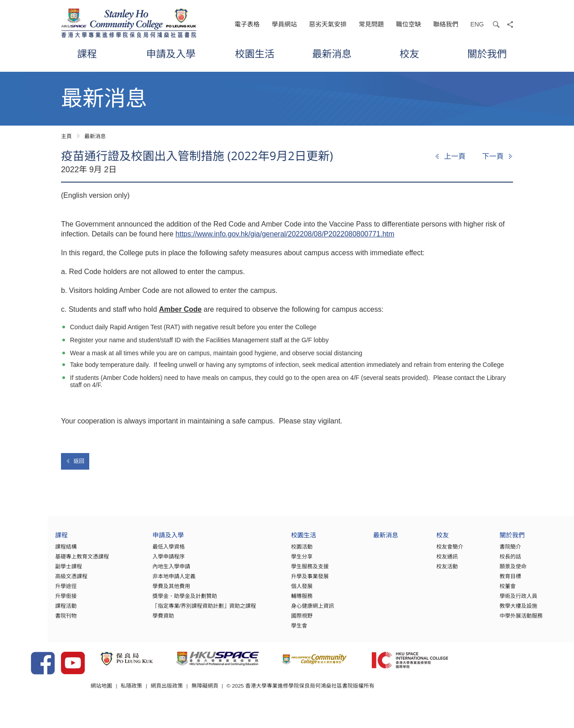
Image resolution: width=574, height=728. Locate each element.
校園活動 (278, 552)
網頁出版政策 (213, 701)
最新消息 (332, 54)
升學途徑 (34, 592)
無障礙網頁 (251, 701)
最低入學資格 (139, 552)
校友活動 (427, 572)
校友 (409, 54)
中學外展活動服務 (503, 621)
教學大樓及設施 (500, 611)
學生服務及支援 (286, 572)
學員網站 (284, 24)
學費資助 (134, 621)
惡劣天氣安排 (328, 24)
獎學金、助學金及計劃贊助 (156, 602)
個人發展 (278, 592)
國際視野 (278, 621)
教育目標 (492, 582)
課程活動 (34, 611)
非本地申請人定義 (145, 582)
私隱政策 (177, 701)
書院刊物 (34, 621)
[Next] (498, 157)
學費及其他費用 (142, 592)
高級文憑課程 (39, 582)
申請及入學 (171, 54)
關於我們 (487, 54)
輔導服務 (278, 602)
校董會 (489, 592)
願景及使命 (495, 572)
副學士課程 (37, 572)
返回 (75, 461)
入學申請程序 (139, 562)
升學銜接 (34, 602)
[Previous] (450, 157)
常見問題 (371, 24)
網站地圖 (147, 701)
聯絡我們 (446, 24)
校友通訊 (427, 562)
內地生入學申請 (142, 572)
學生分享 (278, 562)
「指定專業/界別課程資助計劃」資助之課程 (175, 611)
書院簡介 (492, 552)
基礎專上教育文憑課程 (50, 562)
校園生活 (255, 54)
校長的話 (492, 562)
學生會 (275, 631)
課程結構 (34, 552)
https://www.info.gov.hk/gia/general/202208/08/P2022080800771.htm (285, 234)
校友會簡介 (430, 552)
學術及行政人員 (500, 602)
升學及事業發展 (286, 582)
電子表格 (247, 24)
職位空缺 (409, 24)
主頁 (66, 136)
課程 (87, 54)
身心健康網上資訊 (288, 611)
